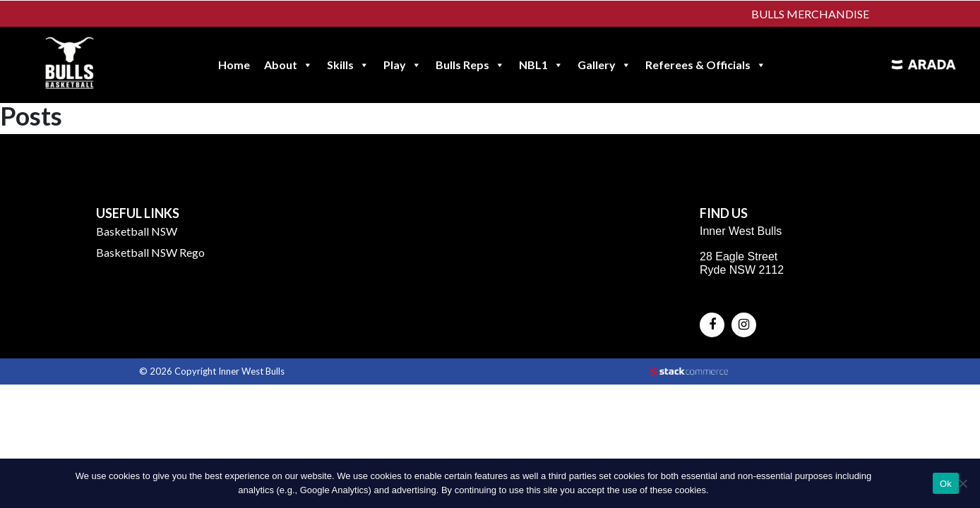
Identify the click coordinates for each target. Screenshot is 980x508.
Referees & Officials (706, 65)
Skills (348, 65)
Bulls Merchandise (810, 14)
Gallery (604, 65)
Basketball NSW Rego (150, 252)
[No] (962, 483)
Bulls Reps (470, 65)
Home (234, 65)
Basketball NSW (137, 231)
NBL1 (541, 65)
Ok (946, 484)
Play (402, 65)
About (288, 65)
